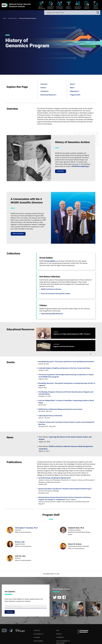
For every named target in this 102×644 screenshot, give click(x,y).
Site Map (37, 637)
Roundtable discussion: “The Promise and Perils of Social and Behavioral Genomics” (66, 362)
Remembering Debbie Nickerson (52, 314)
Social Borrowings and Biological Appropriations (55, 478)
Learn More (61, 171)
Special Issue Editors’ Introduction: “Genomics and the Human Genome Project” (65, 489)
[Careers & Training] (78, 5)
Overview (43, 84)
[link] (55, 597)
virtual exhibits (50, 261)
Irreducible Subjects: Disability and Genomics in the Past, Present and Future (64, 368)
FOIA (58, 630)
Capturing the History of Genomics (50, 416)
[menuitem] (42, 5)
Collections (44, 91)
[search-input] (72, 13)
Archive (43, 88)
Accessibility (38, 634)
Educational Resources (48, 95)
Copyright (60, 637)
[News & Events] (87, 5)
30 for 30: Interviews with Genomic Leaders (56, 294)
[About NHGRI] (96, 5)
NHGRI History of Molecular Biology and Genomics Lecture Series (60, 409)
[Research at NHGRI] (60, 5)
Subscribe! (10, 612)
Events (72, 84)
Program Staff (75, 95)
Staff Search (38, 641)
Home (4, 18)
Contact (37, 630)
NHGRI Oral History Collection (51, 289)
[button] (20, 632)
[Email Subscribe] (26, 607)
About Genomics (13, 18)
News (72, 88)
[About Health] (69, 5)
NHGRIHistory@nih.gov (81, 166)
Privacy (59, 634)
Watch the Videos (18, 234)
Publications (74, 91)
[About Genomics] (42, 5)
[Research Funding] (51, 5)
